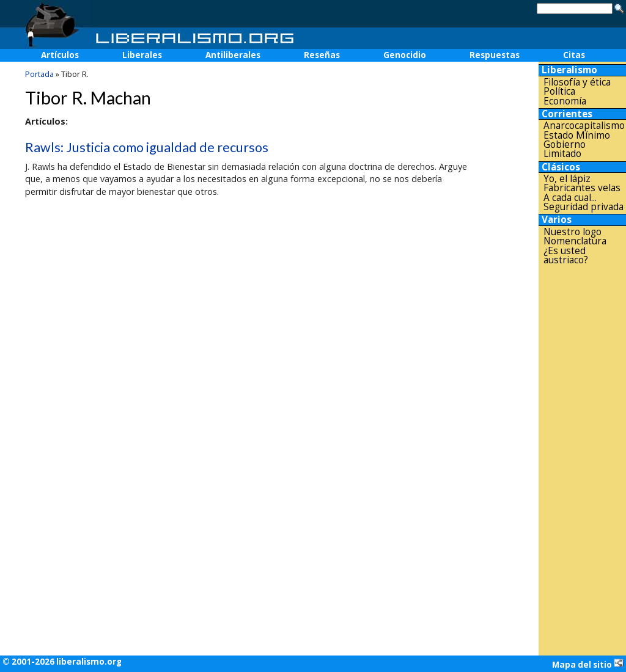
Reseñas (322, 55)
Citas (574, 55)
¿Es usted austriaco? (566, 256)
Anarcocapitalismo (584, 126)
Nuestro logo (573, 232)
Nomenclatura (575, 241)
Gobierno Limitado (565, 149)
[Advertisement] (583, 460)
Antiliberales (233, 55)
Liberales (142, 55)
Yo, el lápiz (567, 179)
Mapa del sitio (588, 664)
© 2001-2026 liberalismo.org (62, 662)
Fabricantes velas (582, 188)
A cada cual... (570, 198)
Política (559, 91)
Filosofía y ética (577, 82)
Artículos (60, 55)
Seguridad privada (584, 207)
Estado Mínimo (577, 135)
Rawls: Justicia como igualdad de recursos (147, 147)
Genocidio (405, 55)
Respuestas (495, 55)
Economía (565, 101)
